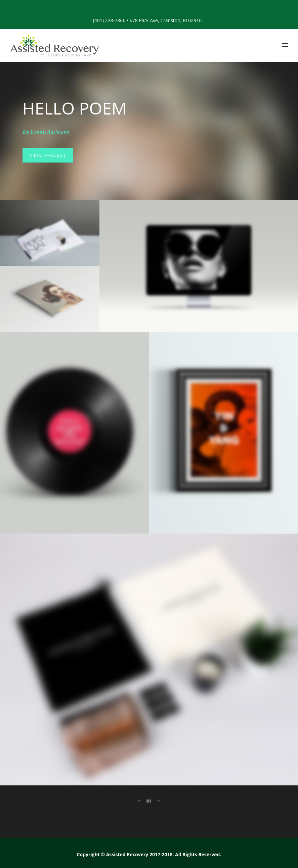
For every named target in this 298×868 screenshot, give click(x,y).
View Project (48, 155)
